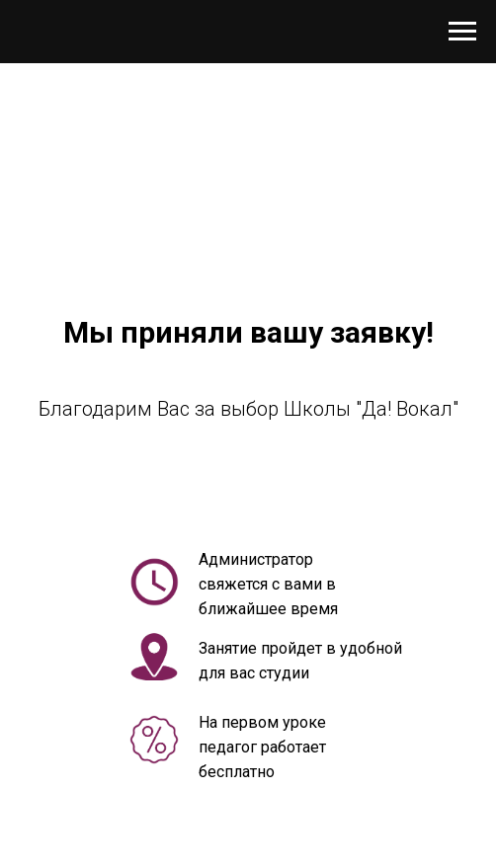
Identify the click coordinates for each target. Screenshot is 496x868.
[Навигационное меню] (462, 32)
